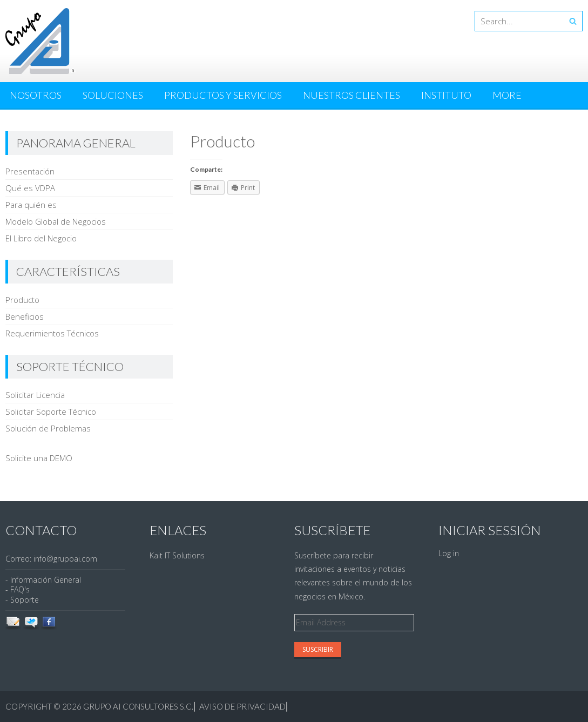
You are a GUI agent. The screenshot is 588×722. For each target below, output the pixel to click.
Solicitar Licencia (35, 395)
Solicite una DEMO (39, 458)
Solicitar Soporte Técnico (51, 411)
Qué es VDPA (30, 188)
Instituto (446, 95)
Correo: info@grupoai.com (51, 559)
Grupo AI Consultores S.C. (138, 706)
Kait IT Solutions (177, 555)
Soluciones (113, 95)
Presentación (30, 171)
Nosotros (36, 95)
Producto (22, 300)
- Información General (43, 580)
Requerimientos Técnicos (52, 333)
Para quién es (31, 205)
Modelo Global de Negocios (56, 221)
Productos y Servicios (223, 95)
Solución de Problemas (48, 428)
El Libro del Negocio (41, 238)
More (507, 95)
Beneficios (25, 316)
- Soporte (22, 600)
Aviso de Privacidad (242, 706)
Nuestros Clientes (352, 95)
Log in (449, 553)
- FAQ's (18, 589)
